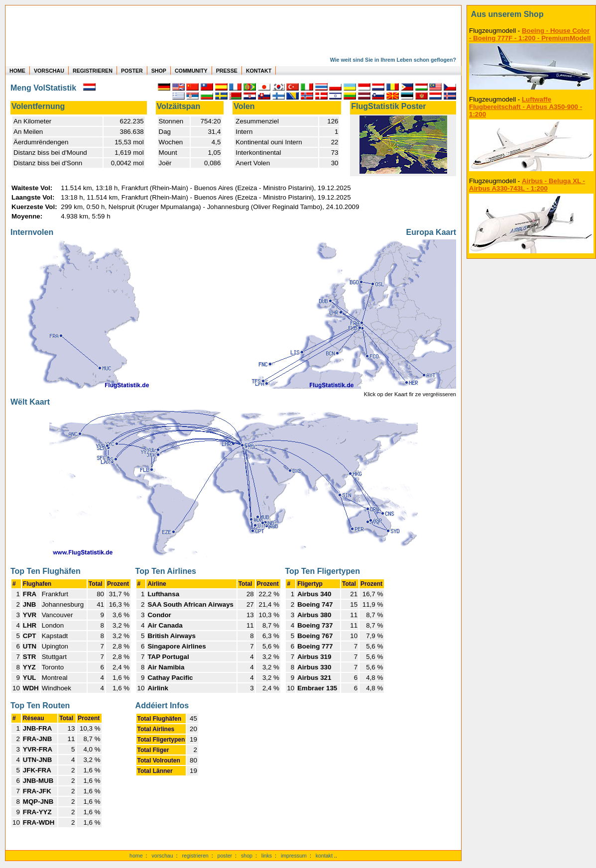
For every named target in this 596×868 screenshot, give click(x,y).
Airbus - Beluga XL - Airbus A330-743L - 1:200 (527, 185)
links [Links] (267, 856)
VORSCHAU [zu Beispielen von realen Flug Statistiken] (49, 71)
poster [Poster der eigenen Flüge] (225, 856)
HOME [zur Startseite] (17, 71)
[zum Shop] (531, 14)
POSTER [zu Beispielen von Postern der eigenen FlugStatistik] (132, 71)
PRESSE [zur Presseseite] (227, 71)
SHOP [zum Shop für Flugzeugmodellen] (159, 71)
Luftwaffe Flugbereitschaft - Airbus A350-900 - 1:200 (526, 107)
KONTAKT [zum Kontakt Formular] (259, 71)
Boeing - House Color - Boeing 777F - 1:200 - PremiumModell (530, 34)
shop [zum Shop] (247, 856)
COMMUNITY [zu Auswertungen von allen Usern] (191, 71)
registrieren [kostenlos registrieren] (195, 856)
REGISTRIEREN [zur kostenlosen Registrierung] (93, 71)
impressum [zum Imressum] (294, 856)
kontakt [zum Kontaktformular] (324, 856)
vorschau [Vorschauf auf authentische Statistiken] (162, 856)
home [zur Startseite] (136, 856)
